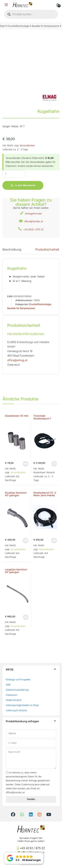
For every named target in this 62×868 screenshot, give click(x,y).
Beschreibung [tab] (12, 250)
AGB (8, 685)
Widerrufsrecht (14, 700)
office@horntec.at (34, 221)
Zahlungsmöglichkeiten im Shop (22, 705)
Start (2, 26)
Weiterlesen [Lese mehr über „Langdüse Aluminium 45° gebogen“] (26, 617)
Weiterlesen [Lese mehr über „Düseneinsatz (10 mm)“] (26, 464)
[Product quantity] (14, 174)
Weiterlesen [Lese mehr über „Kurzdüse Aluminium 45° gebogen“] (26, 541)
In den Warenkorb (25, 185)
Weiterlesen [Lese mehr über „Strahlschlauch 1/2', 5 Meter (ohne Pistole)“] (54, 541)
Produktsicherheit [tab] (47, 250)
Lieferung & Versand (16, 710)
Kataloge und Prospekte (18, 679)
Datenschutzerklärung (17, 690)
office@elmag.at (17, 360)
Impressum (12, 695)
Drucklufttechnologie (18, 26)
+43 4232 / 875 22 (33, 229)
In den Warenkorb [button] (54, 464)
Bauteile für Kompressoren (45, 26)
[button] (24, 858)
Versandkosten (27, 145)
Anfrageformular (33, 214)
